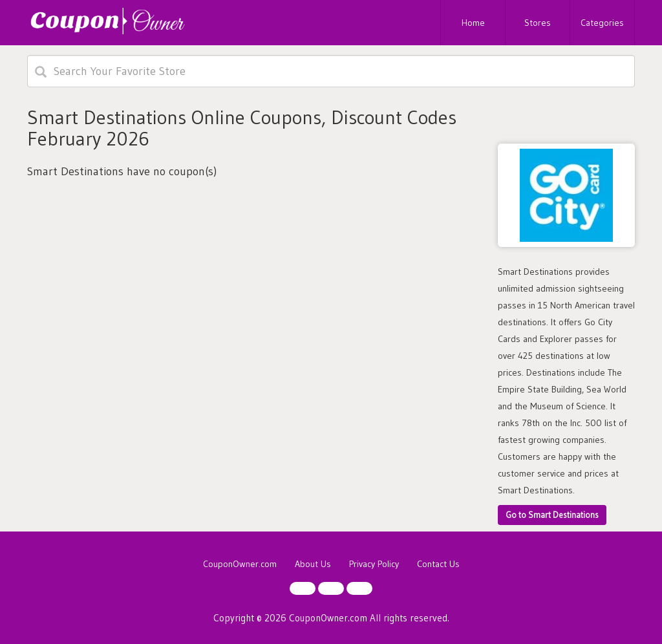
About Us (313, 564)
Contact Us (438, 564)
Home (473, 23)
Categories (602, 23)
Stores (538, 23)
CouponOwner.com (240, 564)
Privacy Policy (374, 564)
